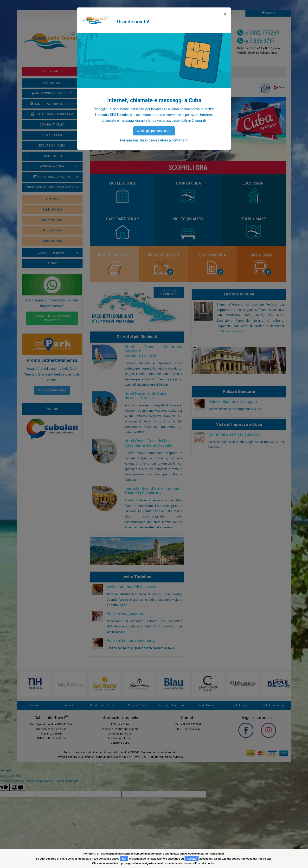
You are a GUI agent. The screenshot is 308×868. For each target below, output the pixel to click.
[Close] (225, 14)
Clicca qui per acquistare (154, 131)
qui (124, 859)
